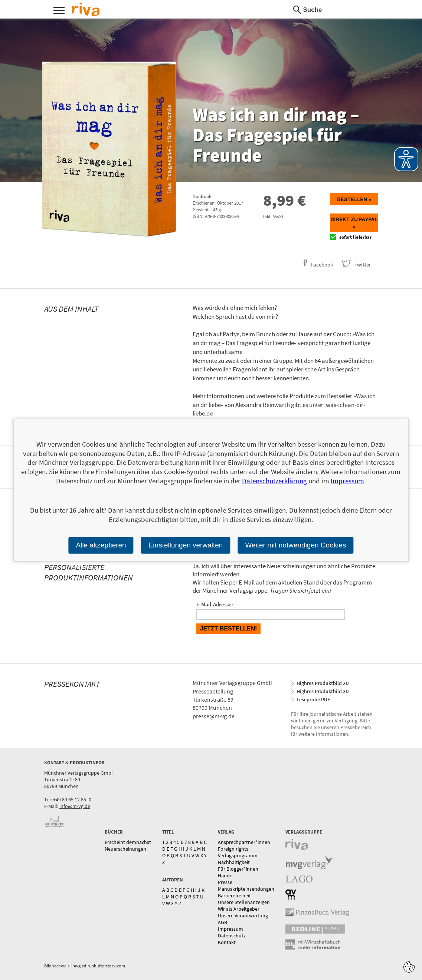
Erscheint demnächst (128, 842)
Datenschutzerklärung (274, 481)
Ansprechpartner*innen (244, 842)
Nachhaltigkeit (234, 862)
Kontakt (227, 942)
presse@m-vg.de (214, 716)
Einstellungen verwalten (186, 545)
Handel (226, 875)
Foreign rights (233, 849)
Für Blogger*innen (238, 869)
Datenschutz (232, 936)
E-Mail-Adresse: (215, 604)
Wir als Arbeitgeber (239, 909)
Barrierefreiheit (234, 895)
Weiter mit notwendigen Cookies (295, 545)
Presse (225, 882)
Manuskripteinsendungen (246, 889)
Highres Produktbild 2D (323, 683)
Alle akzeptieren (101, 545)
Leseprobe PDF (313, 699)
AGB (223, 922)
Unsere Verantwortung (243, 916)
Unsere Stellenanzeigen (244, 902)
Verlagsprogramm (238, 855)
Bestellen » (354, 199)
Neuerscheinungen (125, 849)
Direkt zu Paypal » (354, 223)
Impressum (230, 929)
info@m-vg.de (75, 806)
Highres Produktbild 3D (323, 691)
